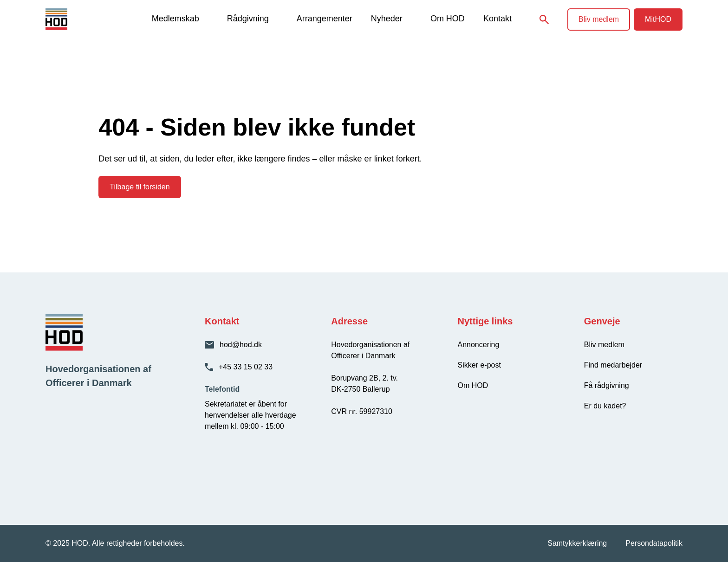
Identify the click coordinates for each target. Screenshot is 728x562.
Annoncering (479, 345)
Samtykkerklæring (577, 543)
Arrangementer (325, 19)
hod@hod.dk (241, 345)
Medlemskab (175, 19)
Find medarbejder (613, 365)
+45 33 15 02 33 (246, 367)
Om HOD (448, 19)
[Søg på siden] (544, 19)
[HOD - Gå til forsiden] (72, 19)
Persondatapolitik (654, 543)
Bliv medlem (599, 19)
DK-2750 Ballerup (360, 389)
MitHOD (658, 19)
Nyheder (387, 19)
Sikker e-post (479, 365)
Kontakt (497, 19)
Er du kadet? (605, 406)
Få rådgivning (607, 385)
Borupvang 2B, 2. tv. (364, 378)
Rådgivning (248, 19)
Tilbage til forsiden (140, 187)
